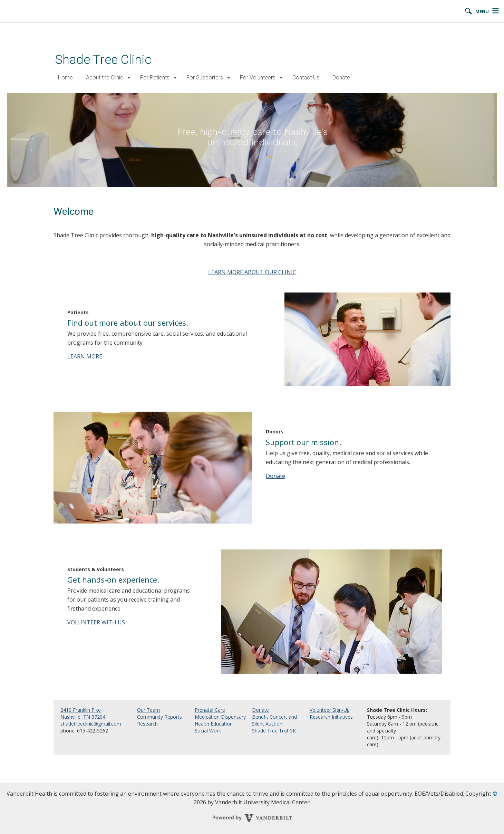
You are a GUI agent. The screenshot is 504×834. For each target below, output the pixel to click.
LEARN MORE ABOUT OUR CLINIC (252, 272)
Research (147, 724)
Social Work (208, 731)
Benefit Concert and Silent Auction (274, 720)
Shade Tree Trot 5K (274, 731)
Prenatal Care (210, 710)
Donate (341, 78)
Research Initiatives (331, 717)
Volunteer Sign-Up (330, 710)
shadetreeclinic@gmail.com (91, 724)
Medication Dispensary (220, 717)
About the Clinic (105, 78)
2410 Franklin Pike (81, 710)
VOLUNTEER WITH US (96, 622)
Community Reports (159, 717)
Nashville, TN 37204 (83, 717)
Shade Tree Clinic (103, 60)
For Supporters (205, 78)
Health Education (214, 724)
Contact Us (306, 78)
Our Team (148, 710)
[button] (129, 78)
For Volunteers (258, 78)
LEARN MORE (85, 356)
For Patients (155, 78)
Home (65, 78)
